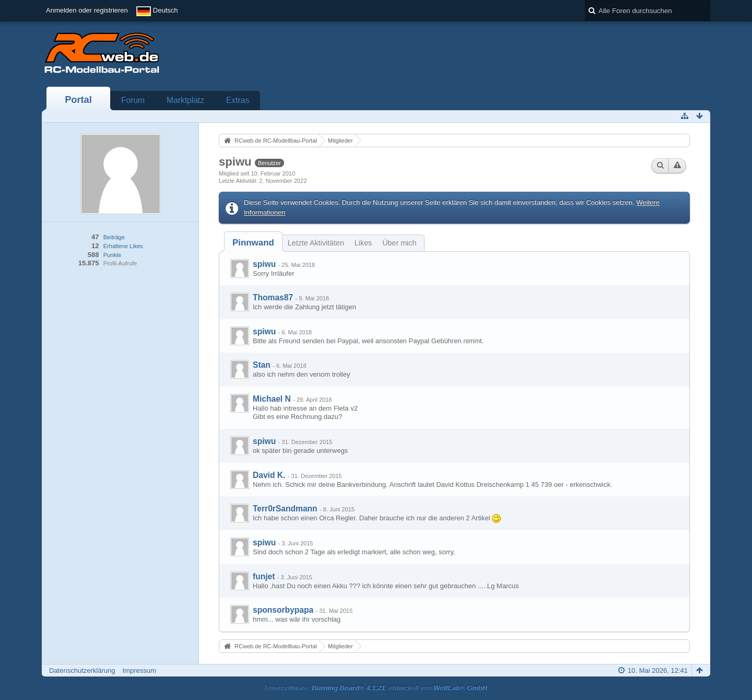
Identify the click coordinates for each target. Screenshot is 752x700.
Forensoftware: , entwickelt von (376, 688)
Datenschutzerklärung (82, 670)
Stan (262, 365)
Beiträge (114, 237)
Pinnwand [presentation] (253, 243)
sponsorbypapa (283, 610)
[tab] (253, 243)
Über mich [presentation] (399, 243)
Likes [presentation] (363, 243)
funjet (264, 576)
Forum (133, 100)
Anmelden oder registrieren (87, 10)
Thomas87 (273, 297)
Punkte (112, 255)
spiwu (264, 264)
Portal (78, 100)
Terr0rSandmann (285, 509)
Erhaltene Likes (123, 246)
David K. (269, 475)
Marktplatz (185, 100)
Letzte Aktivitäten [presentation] (316, 243)
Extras (238, 100)
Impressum (139, 670)
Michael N (272, 399)
